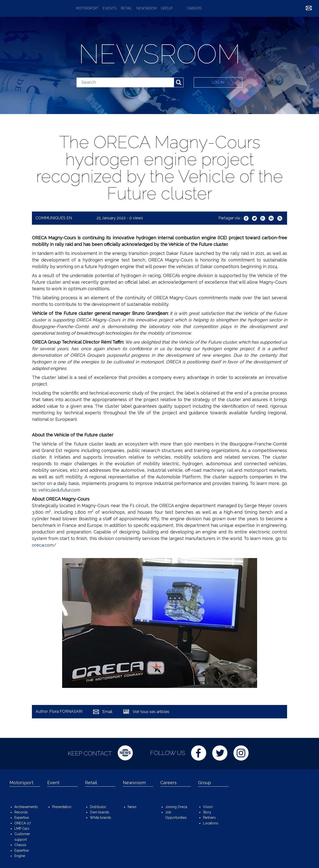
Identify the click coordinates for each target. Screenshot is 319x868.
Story (207, 812)
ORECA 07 (23, 823)
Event (53, 783)
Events (110, 8)
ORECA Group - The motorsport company (36, 8)
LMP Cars (22, 829)
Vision (208, 807)
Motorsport (87, 8)
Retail (126, 8)
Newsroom (146, 8)
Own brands (100, 812)
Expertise (22, 818)
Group (167, 8)
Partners (209, 818)
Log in (218, 82)
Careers (194, 8)
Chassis (20, 845)
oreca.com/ (44, 545)
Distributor (98, 807)
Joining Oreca (176, 807)
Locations (211, 823)
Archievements (26, 807)
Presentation (62, 807)
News (132, 807)
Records (21, 812)
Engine (20, 856)
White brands (101, 818)
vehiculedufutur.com (59, 490)
